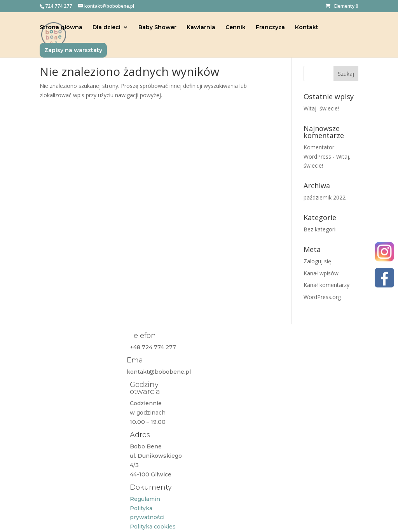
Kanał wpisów (321, 273)
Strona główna (61, 28)
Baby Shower (157, 28)
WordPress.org (322, 297)
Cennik (236, 28)
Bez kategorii (320, 229)
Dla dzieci (106, 28)
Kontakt (307, 28)
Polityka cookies (153, 527)
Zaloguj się (317, 261)
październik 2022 (325, 197)
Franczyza (270, 28)
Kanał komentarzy (326, 285)
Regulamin (145, 499)
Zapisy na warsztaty (73, 50)
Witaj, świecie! (321, 108)
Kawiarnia (201, 28)
